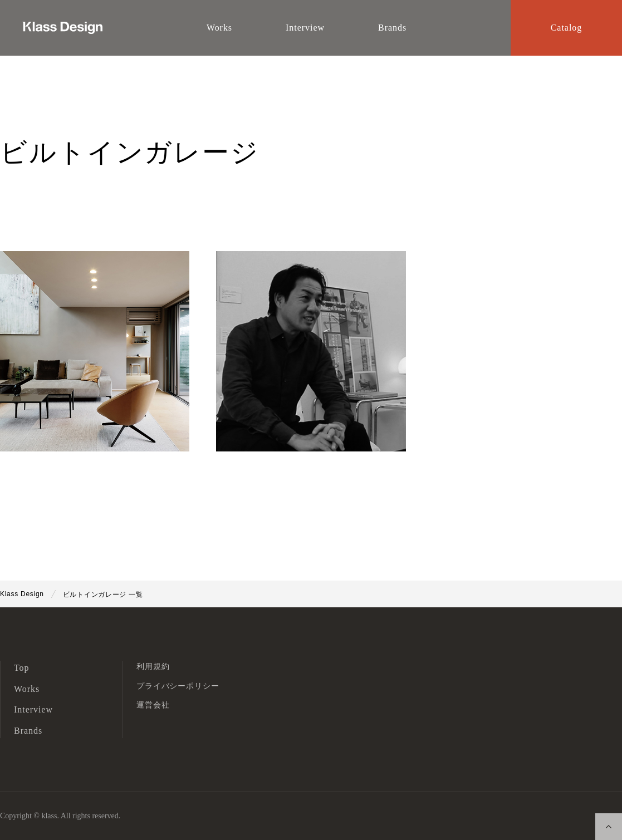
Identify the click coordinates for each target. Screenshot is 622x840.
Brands (28, 731)
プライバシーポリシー (178, 686)
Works (27, 689)
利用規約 (153, 667)
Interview (33, 709)
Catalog (567, 28)
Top (22, 668)
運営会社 (153, 705)
